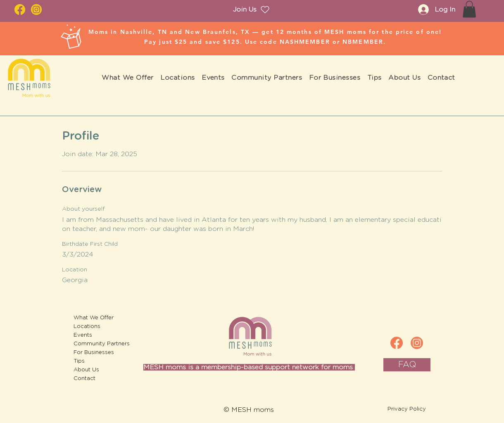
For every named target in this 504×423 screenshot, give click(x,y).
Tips (79, 361)
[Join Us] (252, 10)
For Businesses (94, 353)
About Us (86, 370)
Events (83, 335)
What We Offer (94, 318)
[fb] (397, 343)
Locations (87, 327)
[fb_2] (20, 10)
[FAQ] (407, 365)
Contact (84, 379)
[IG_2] (36, 10)
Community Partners (96, 344)
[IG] (417, 343)
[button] (469, 9)
